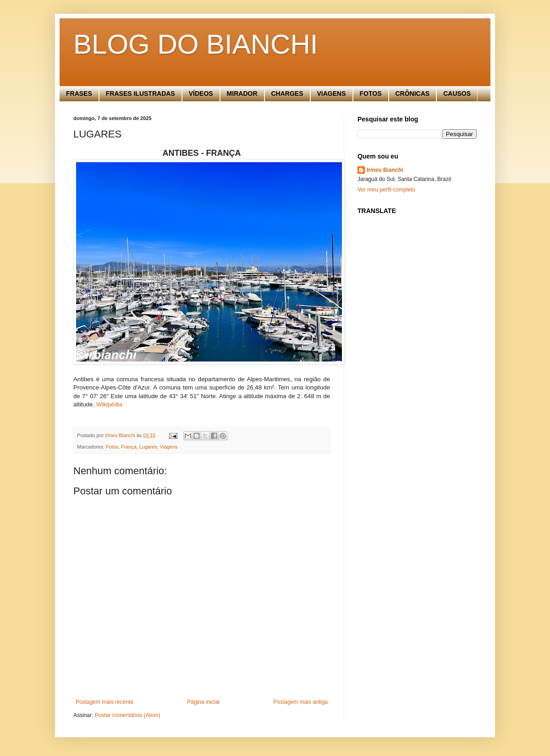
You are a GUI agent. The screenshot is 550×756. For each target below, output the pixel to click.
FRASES (79, 93)
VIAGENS (332, 93)
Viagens (169, 447)
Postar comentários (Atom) (128, 715)
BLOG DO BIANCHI (195, 44)
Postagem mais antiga (300, 702)
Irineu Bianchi (385, 170)
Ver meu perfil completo (386, 190)
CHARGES (287, 93)
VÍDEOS (201, 93)
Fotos (112, 447)
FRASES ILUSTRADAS (140, 93)
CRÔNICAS (413, 93)
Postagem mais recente (104, 702)
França (129, 447)
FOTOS (371, 93)
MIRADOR (242, 93)
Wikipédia (109, 404)
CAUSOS (457, 93)
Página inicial (203, 702)
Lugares (148, 447)
